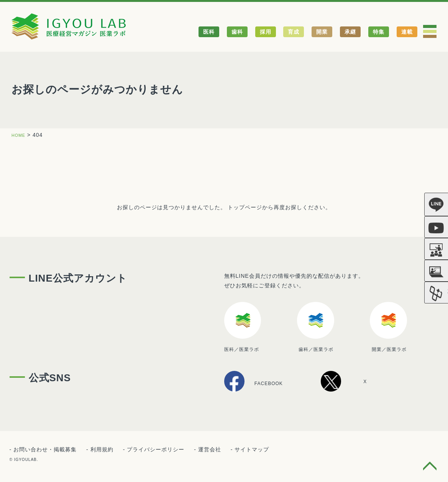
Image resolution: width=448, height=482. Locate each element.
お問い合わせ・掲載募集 (45, 451)
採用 (266, 32)
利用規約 (102, 451)
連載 (407, 32)
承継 (350, 32)
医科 (209, 32)
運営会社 (210, 451)
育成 (294, 32)
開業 (322, 32)
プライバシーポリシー (156, 451)
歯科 (237, 32)
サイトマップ (252, 451)
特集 (379, 32)
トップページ (245, 207)
